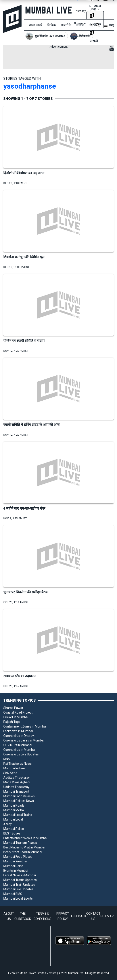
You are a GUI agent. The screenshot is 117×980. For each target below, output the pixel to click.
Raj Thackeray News (17, 764)
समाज (80, 25)
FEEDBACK (79, 916)
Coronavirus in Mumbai (19, 750)
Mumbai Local (13, 819)
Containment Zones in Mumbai (25, 726)
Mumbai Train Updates (19, 885)
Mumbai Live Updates (18, 889)
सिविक (52, 25)
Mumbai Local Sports (18, 898)
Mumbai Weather (15, 861)
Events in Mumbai (16, 871)
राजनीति (66, 25)
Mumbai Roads (14, 805)
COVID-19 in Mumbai (18, 745)
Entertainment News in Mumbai (25, 838)
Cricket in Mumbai (16, 717)
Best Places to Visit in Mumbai (24, 847)
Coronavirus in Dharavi (19, 736)
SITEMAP (107, 916)
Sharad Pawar (13, 708)
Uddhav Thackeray (16, 787)
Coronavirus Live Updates (21, 754)
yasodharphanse (30, 86)
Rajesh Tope (12, 722)
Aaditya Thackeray (16, 778)
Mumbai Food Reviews (19, 796)
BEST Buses (12, 833)
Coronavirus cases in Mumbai (24, 740)
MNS (7, 759)
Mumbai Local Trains (18, 815)
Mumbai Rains (13, 866)
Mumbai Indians (14, 768)
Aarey (8, 824)
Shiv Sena (10, 773)
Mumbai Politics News (19, 801)
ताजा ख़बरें (36, 25)
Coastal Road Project (18, 712)
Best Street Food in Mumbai (23, 852)
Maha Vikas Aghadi (17, 782)
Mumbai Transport (16, 792)
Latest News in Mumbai (20, 875)
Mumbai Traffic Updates (20, 880)
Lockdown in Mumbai (18, 731)
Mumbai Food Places (18, 857)
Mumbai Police (14, 829)
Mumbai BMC (13, 894)
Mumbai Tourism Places (20, 843)
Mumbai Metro (14, 810)
